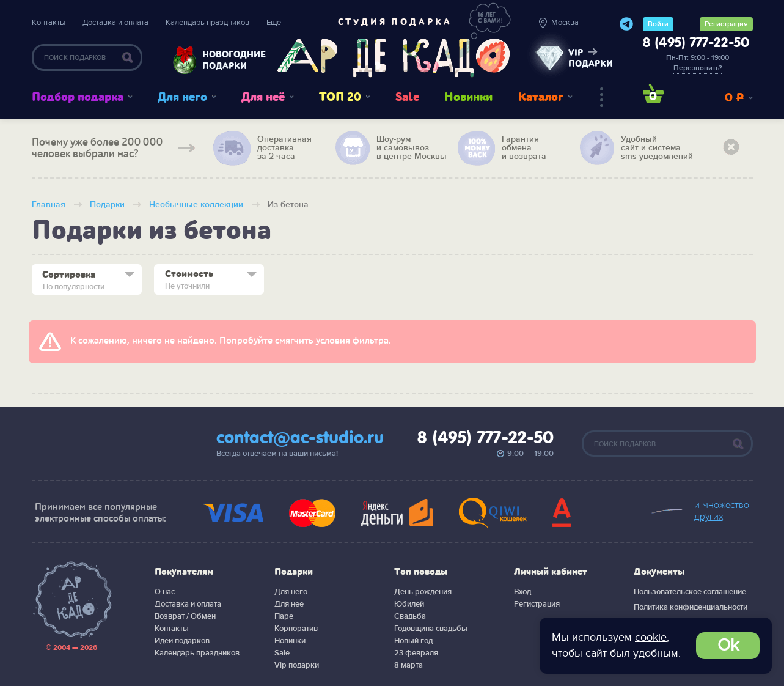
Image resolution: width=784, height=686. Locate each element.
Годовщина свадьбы (431, 629)
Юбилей (409, 604)
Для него (182, 97)
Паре (284, 616)
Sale (407, 97)
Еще (274, 23)
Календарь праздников (207, 23)
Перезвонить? (698, 68)
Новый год (413, 641)
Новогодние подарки (228, 60)
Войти (658, 24)
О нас (165, 592)
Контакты (49, 23)
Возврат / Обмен (185, 616)
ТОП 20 (340, 97)
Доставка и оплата (115, 23)
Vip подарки (297, 665)
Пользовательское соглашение (690, 592)
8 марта (408, 665)
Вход (522, 592)
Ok (728, 645)
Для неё (263, 97)
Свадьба (410, 616)
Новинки (468, 97)
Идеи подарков (182, 641)
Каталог (541, 97)
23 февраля (416, 653)
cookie (651, 637)
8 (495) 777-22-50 (696, 43)
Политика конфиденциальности (691, 607)
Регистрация (726, 24)
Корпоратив (296, 629)
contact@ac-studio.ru (300, 438)
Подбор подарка (78, 97)
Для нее (289, 604)
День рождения (423, 592)
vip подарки (591, 58)
